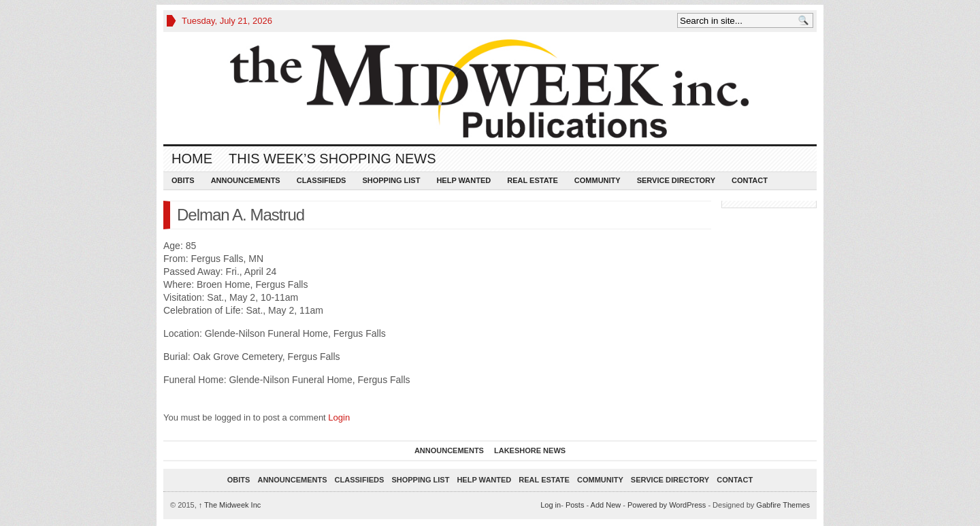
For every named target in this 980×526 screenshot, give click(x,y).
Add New (606, 505)
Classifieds (322, 180)
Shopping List (391, 180)
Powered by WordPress (667, 505)
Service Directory (676, 180)
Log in (551, 505)
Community (598, 180)
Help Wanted (463, 180)
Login (339, 417)
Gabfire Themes (783, 505)
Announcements (246, 180)
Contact (750, 180)
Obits (183, 180)
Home (192, 159)
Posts (575, 505)
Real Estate (533, 180)
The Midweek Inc (230, 505)
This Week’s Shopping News (332, 159)
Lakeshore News (530, 450)
